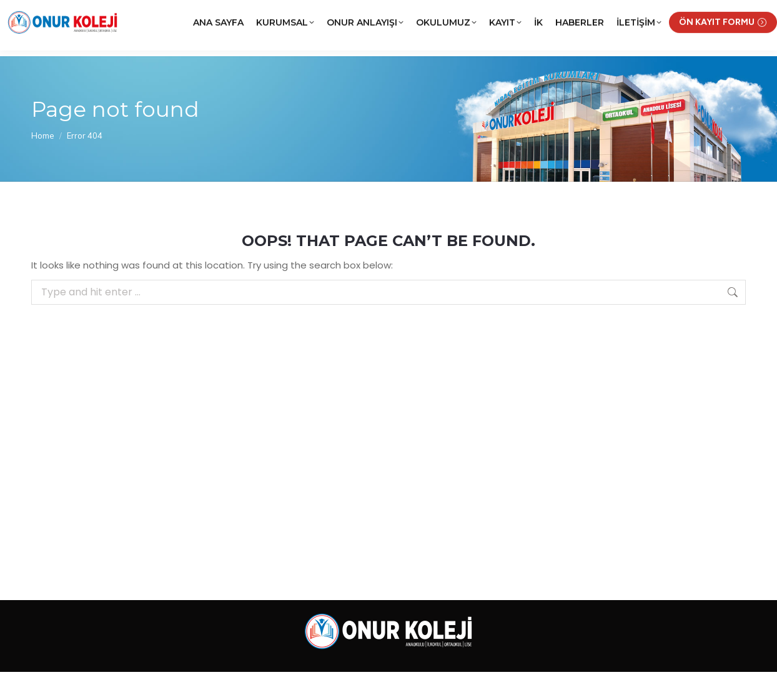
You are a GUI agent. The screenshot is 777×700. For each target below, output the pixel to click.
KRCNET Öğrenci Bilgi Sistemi (569, 14)
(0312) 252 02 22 (136, 14)
